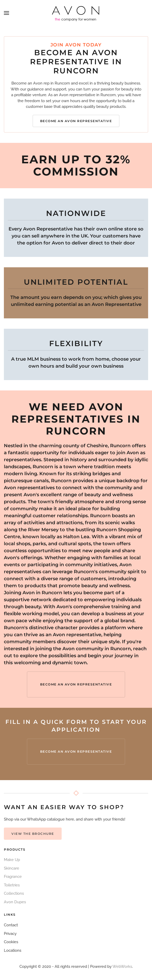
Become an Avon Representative (76, 121)
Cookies (11, 942)
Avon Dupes (15, 902)
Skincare (12, 868)
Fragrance (13, 877)
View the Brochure (33, 834)
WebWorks (122, 967)
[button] (6, 13)
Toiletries (12, 885)
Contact (11, 925)
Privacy (10, 934)
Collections (14, 893)
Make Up (12, 860)
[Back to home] (76, 13)
